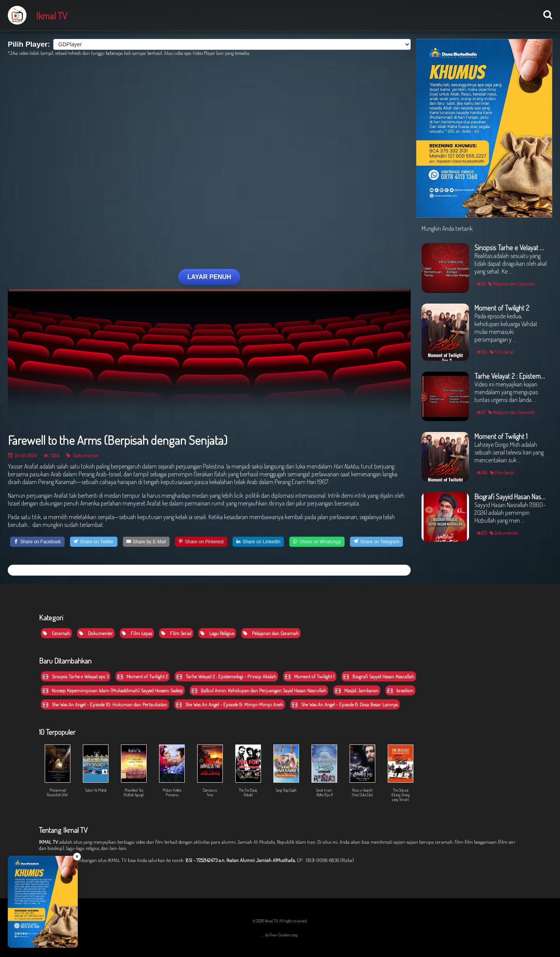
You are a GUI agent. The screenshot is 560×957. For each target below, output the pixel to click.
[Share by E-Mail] (146, 542)
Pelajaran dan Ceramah (271, 633)
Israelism (400, 690)
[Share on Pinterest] (201, 542)
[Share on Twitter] (94, 542)
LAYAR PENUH (209, 277)
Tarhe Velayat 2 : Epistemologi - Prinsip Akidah (226, 676)
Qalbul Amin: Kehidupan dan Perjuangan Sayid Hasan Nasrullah (259, 690)
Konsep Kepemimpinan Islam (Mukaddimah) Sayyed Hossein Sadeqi (113, 690)
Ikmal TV (52, 16)
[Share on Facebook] (37, 542)
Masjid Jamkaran (357, 690)
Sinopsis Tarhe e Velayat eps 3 (76, 676)
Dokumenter (82, 455)
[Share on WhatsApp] (317, 542)
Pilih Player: (29, 44)
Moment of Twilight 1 (310, 676)
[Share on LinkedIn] (258, 542)
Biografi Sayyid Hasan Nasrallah (379, 676)
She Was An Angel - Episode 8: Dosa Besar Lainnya (345, 704)
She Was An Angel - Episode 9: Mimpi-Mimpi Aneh (230, 704)
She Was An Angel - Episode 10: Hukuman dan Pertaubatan (105, 704)
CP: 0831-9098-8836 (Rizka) (325, 860)
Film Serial (176, 633)
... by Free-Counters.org (280, 935)
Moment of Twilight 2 (143, 676)
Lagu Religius (217, 633)
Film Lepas (137, 633)
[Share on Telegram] (376, 542)
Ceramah (56, 633)
